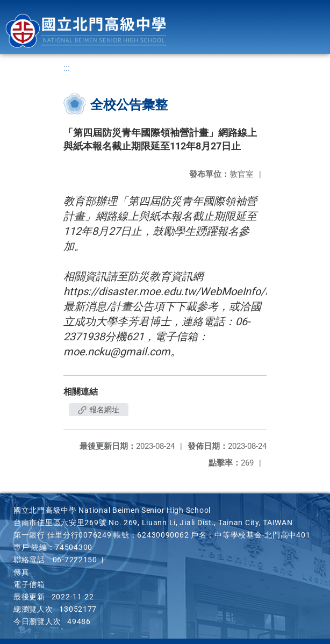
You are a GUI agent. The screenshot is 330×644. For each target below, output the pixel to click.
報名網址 (99, 410)
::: (67, 68)
